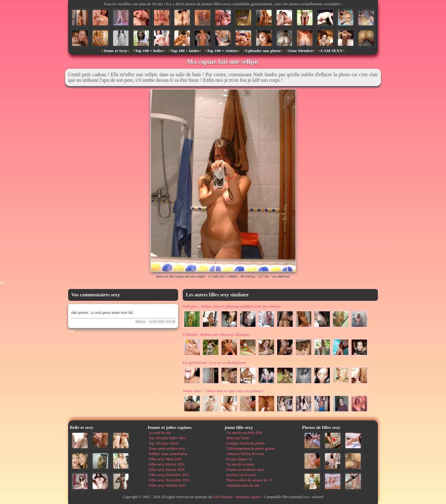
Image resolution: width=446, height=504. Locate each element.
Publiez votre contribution (168, 454)
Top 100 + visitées (222, 51)
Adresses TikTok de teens (245, 454)
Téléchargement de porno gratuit (250, 449)
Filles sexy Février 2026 (167, 464)
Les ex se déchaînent (214, 363)
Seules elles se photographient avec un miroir (231, 306)
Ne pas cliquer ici (239, 459)
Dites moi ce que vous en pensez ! (224, 391)
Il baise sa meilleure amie (245, 470)
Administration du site (243, 485)
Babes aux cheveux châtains (216, 334)
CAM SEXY (332, 51)
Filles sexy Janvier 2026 (167, 470)
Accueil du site (160, 433)
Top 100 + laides (185, 51)
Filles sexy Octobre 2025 (167, 485)
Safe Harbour (223, 497)
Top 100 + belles (149, 51)
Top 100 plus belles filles (167, 438)
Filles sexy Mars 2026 (165, 459)
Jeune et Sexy (115, 51)
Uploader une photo (263, 51)
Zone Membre (301, 51)
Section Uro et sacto (241, 475)
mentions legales (248, 497)
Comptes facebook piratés (245, 443)
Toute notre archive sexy (167, 449)
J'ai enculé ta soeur (240, 464)
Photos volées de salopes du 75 (249, 480)
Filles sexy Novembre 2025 (169, 480)
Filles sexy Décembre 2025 (169, 475)
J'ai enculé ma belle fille (244, 433)
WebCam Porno (238, 438)
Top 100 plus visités (164, 443)
